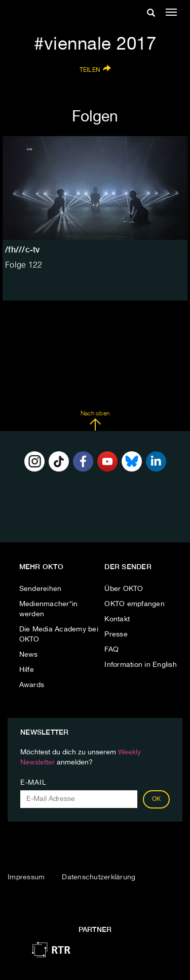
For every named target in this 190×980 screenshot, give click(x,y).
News (29, 655)
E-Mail (33, 783)
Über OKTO (124, 589)
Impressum (26, 877)
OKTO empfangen (135, 604)
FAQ (111, 650)
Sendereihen (41, 589)
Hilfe (27, 670)
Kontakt (117, 619)
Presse (116, 634)
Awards (32, 685)
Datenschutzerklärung (99, 877)
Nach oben (95, 421)
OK (157, 799)
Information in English (141, 665)
